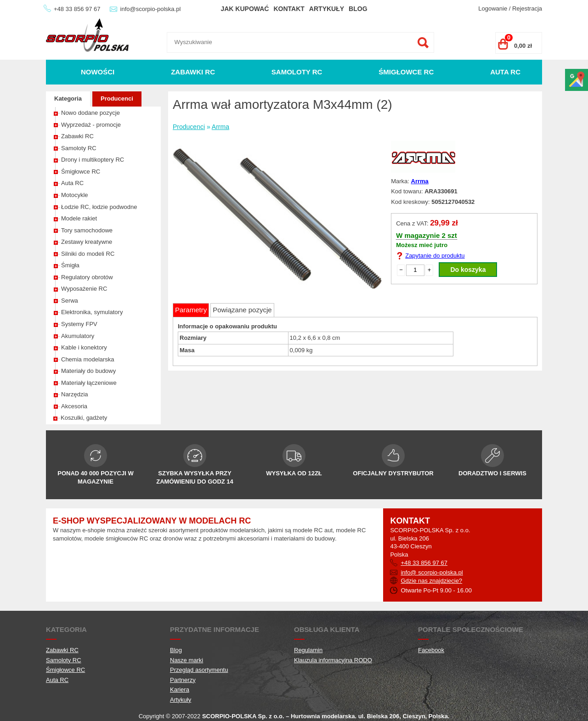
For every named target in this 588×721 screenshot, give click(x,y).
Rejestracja (527, 8)
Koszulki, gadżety (84, 418)
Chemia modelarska (88, 359)
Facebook (431, 650)
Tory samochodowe (87, 230)
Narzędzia (75, 394)
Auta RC (505, 72)
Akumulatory (78, 336)
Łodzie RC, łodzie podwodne (99, 207)
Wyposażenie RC (84, 289)
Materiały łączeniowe (89, 383)
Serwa (70, 301)
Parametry (191, 310)
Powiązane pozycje (242, 310)
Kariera (180, 690)
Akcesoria (74, 406)
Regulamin (308, 650)
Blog (358, 9)
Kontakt (289, 9)
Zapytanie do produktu (435, 256)
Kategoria (68, 99)
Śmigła (70, 265)
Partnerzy (183, 680)
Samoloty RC (297, 72)
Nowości (98, 72)
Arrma (220, 127)
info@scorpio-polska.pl (151, 9)
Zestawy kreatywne (87, 242)
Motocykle (75, 195)
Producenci (117, 99)
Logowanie (493, 8)
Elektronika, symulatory (92, 312)
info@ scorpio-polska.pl (432, 572)
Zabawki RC (193, 72)
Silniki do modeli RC (88, 254)
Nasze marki (187, 660)
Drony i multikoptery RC (93, 160)
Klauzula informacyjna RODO (333, 660)
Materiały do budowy (88, 371)
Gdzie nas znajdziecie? (431, 581)
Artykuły (327, 9)
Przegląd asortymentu (199, 670)
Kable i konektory (84, 347)
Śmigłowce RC (406, 72)
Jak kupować (245, 9)
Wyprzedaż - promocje (91, 125)
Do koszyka (468, 270)
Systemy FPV (79, 324)
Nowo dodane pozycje (90, 113)
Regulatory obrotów (87, 277)
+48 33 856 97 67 (77, 9)
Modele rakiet (79, 218)
